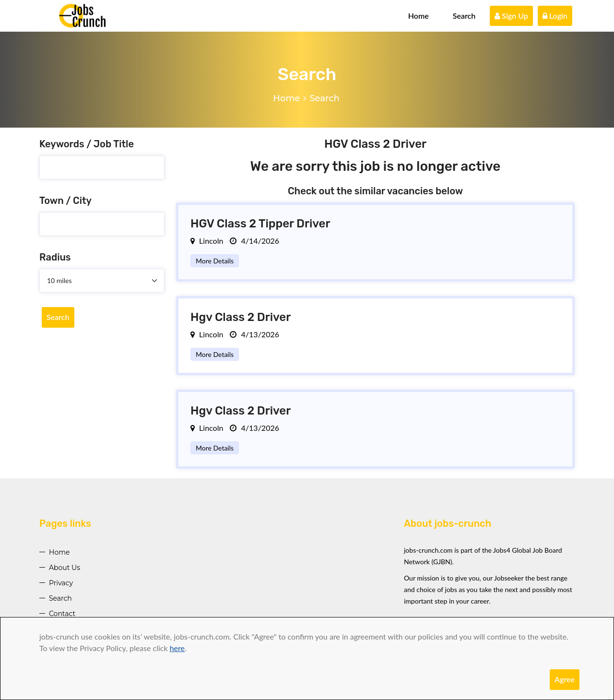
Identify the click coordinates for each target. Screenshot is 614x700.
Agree (565, 679)
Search (464, 16)
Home (419, 16)
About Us (65, 568)
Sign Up (511, 16)
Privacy (61, 583)
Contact (62, 614)
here (177, 648)
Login (555, 16)
